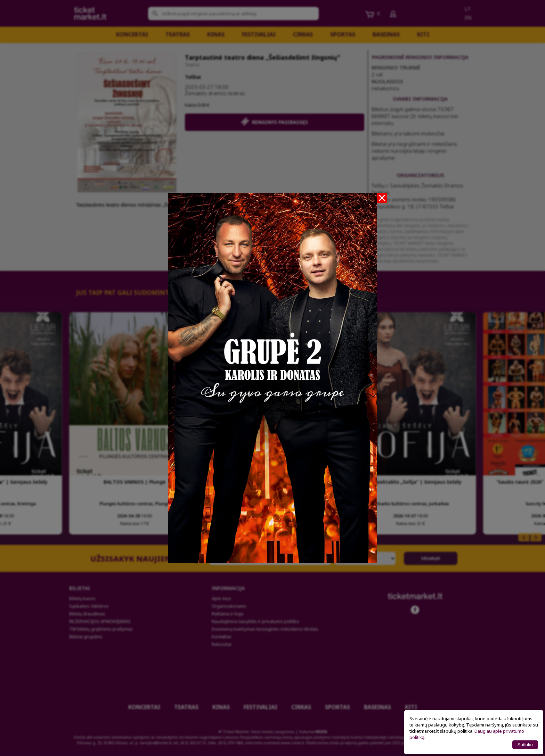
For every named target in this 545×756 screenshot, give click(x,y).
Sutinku (525, 745)
